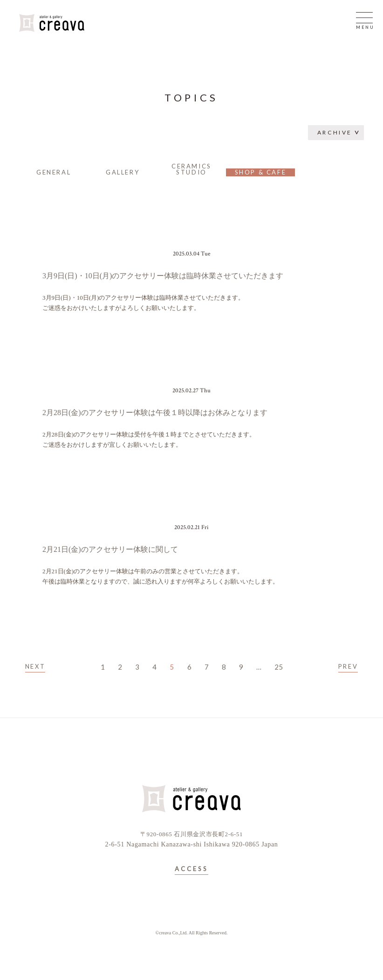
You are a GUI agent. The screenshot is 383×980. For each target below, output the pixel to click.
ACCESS (191, 869)
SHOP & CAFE (261, 172)
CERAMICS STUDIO (191, 169)
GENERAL (54, 172)
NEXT (35, 666)
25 (279, 667)
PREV (348, 666)
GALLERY (123, 172)
